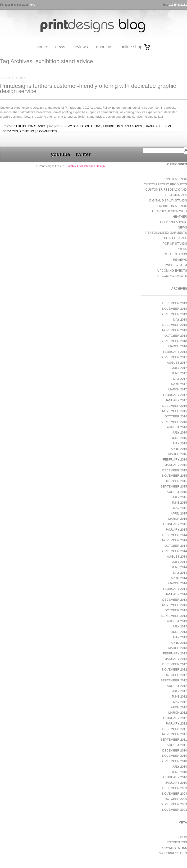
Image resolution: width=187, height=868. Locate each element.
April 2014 (179, 578)
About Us (104, 47)
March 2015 (178, 519)
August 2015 (177, 492)
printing (27, 131)
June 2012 (179, 696)
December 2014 (175, 535)
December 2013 (175, 600)
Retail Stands (175, 254)
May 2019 (180, 320)
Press (182, 249)
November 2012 (175, 669)
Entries (177, 842)
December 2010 (175, 750)
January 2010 (176, 783)
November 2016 (175, 411)
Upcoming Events (172, 271)
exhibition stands (31, 126)
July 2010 (180, 767)
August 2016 (177, 427)
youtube (61, 154)
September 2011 (174, 740)
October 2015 (176, 481)
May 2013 (180, 637)
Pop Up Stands (175, 244)
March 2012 (178, 713)
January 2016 (176, 465)
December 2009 (175, 788)
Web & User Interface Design (86, 166)
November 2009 (175, 794)
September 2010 (174, 761)
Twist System (176, 265)
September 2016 (174, 422)
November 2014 (175, 540)
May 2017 (180, 379)
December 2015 (175, 470)
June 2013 (179, 632)
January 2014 (176, 594)
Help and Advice (173, 222)
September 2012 (174, 680)
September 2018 (174, 341)
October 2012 (176, 675)
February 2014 (175, 589)
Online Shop (131, 47)
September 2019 (174, 314)
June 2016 (179, 438)
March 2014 (178, 583)
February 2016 (175, 459)
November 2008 (175, 810)
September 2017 (174, 357)
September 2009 (174, 804)
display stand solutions (80, 126)
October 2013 (176, 610)
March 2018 (178, 346)
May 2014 (180, 573)
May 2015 (180, 508)
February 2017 (175, 395)
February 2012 (175, 718)
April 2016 (179, 449)
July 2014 (180, 562)
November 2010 (175, 756)
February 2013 (175, 653)
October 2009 (176, 799)
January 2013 (176, 659)
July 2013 (180, 626)
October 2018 (176, 336)
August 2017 (177, 363)
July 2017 (180, 368)
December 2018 (175, 325)
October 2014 (176, 546)
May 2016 (180, 443)
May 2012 (180, 702)
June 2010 (179, 772)
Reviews (80, 47)
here (32, 5)
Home (42, 47)
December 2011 (175, 729)
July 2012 (180, 691)
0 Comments (47, 131)
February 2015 (175, 524)
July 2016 (180, 432)
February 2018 (175, 352)
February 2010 (175, 777)
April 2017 (179, 384)
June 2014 (179, 567)
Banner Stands (174, 179)
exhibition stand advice (123, 126)
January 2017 (176, 400)
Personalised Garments (166, 233)
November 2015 (175, 476)
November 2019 (175, 309)
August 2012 (177, 686)
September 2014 (174, 551)
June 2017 (179, 373)
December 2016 (175, 406)
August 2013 (177, 621)
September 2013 (174, 616)
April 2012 (179, 707)
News (60, 47)
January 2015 (176, 530)
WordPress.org (173, 853)
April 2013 (179, 643)
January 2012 (176, 723)
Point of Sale (176, 238)
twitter (83, 154)
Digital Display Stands (168, 200)
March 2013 (178, 648)
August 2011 (177, 745)
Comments (175, 848)
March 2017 (178, 389)
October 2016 (176, 416)
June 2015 (179, 503)
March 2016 (178, 454)
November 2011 (175, 734)
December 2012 (175, 664)
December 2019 (175, 303)
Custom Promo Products (165, 184)
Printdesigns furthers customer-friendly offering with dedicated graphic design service (88, 88)
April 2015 (179, 513)
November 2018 (175, 330)
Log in (182, 837)
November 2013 (175, 605)
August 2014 (177, 557)
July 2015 (180, 497)
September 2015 (174, 486)
